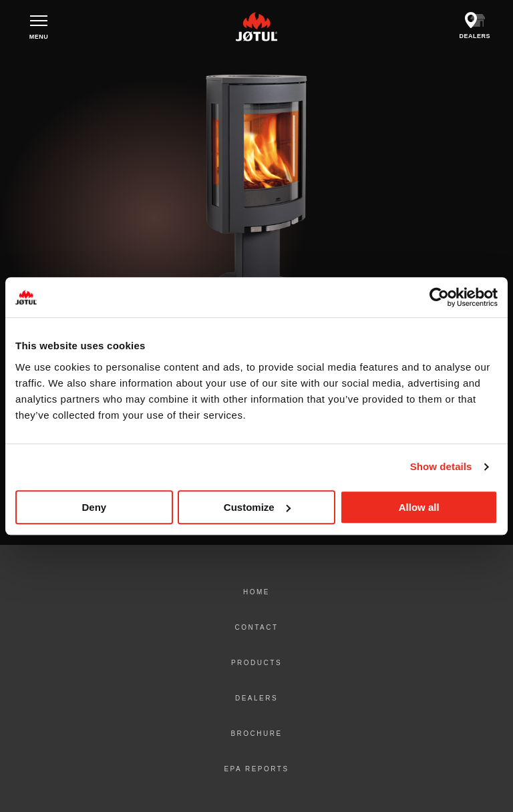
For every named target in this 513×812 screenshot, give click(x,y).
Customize (257, 507)
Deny (94, 507)
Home (256, 592)
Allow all (419, 507)
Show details (441, 466)
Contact (256, 627)
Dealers (256, 698)
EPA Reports (256, 769)
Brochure (256, 734)
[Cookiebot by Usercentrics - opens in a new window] (439, 297)
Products (256, 663)
